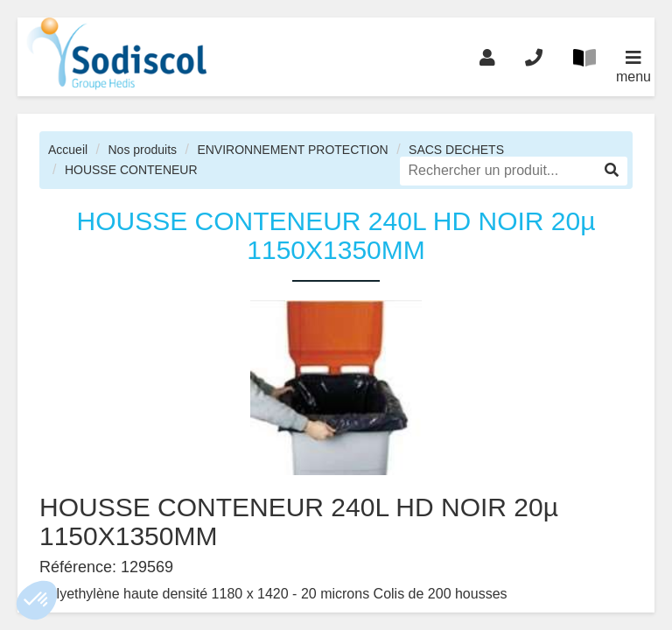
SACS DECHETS (456, 150)
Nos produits (142, 150)
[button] (37, 600)
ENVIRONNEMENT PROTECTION (292, 150)
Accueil (68, 150)
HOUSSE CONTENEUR (131, 170)
